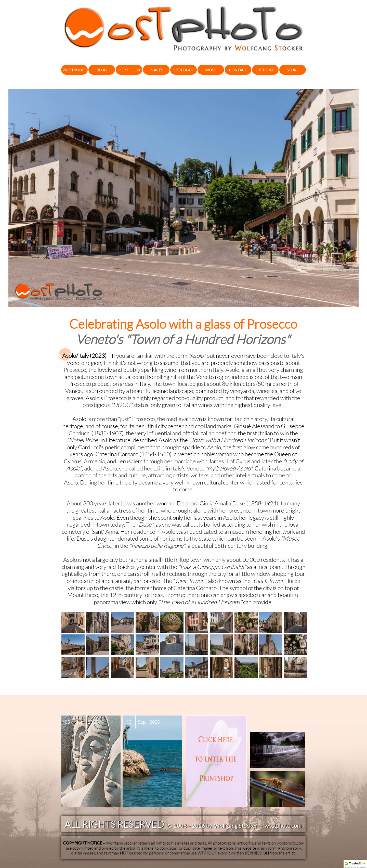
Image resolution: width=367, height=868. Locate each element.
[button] (355, 863)
